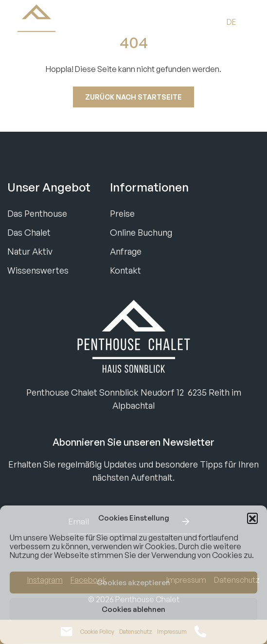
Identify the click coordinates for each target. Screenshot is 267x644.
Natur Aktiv (30, 251)
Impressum (172, 632)
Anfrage (126, 251)
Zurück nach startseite (133, 97)
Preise (122, 213)
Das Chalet (29, 232)
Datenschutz (136, 632)
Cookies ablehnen (133, 609)
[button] (252, 518)
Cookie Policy (97, 632)
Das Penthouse (37, 213)
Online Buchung (141, 232)
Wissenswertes (38, 270)
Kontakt (125, 270)
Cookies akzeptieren (133, 583)
